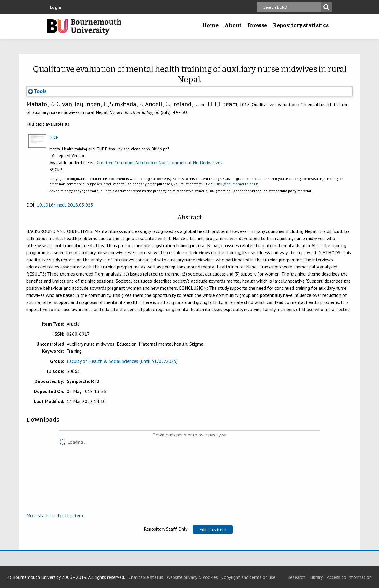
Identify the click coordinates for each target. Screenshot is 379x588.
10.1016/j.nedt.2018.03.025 (65, 205)
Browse (257, 25)
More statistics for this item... (56, 515)
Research (296, 577)
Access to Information (349, 577)
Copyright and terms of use (248, 577)
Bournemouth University (84, 27)
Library (316, 577)
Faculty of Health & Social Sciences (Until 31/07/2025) (122, 361)
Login (56, 7)
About (233, 25)
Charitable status (146, 577)
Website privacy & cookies (192, 577)
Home (210, 25)
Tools (37, 91)
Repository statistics (301, 25)
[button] (213, 529)
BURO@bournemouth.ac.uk (236, 184)
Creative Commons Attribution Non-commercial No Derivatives (160, 162)
